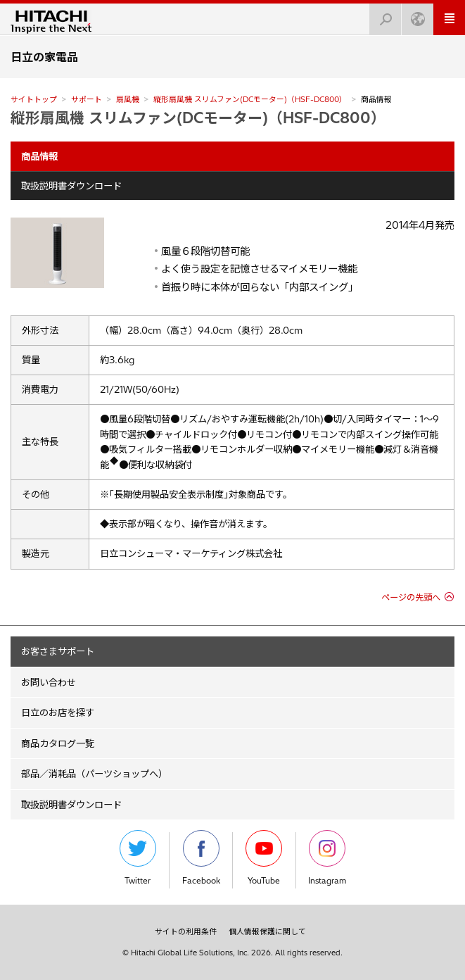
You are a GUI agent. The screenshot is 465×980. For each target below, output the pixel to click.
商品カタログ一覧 (58, 743)
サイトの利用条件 (186, 931)
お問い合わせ (49, 682)
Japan (414, 15)
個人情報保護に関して (267, 931)
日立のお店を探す (58, 712)
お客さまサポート (58, 651)
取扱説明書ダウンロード (71, 186)
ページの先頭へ (411, 597)
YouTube (264, 858)
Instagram (327, 858)
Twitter (138, 858)
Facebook (201, 858)
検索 (381, 15)
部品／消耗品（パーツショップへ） (94, 774)
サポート (87, 99)
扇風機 (128, 99)
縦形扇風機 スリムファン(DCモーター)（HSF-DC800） (250, 99)
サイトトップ (34, 99)
